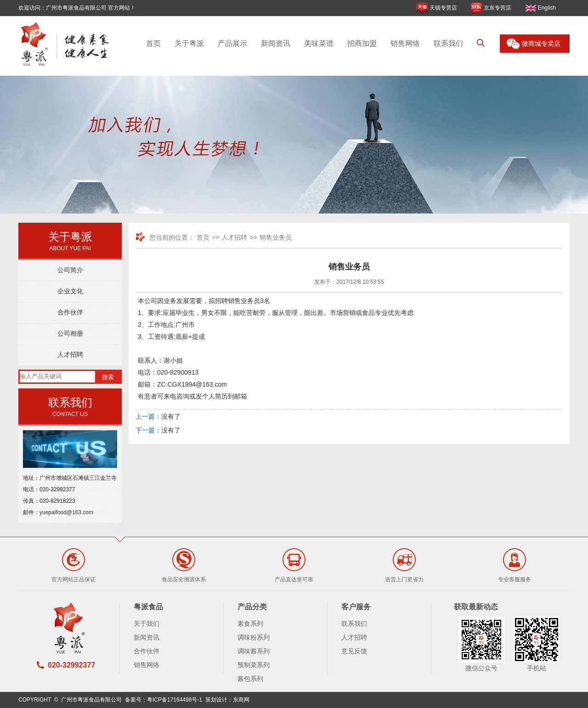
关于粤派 (189, 43)
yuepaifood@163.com (66, 512)
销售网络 (405, 43)
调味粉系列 (254, 637)
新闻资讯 (276, 43)
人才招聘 (70, 354)
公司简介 (70, 270)
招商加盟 (362, 43)
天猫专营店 (443, 8)
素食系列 (250, 624)
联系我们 (448, 43)
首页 (153, 43)
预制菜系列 (254, 665)
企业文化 (70, 291)
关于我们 (147, 624)
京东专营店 (498, 8)
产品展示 (232, 43)
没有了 (171, 416)
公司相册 (70, 333)
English (547, 8)
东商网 (241, 700)
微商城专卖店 (541, 44)
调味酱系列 (254, 651)
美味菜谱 (319, 43)
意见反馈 (354, 651)
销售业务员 (276, 237)
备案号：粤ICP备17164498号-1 (164, 700)
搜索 (108, 377)
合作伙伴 (70, 312)
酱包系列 (250, 679)
